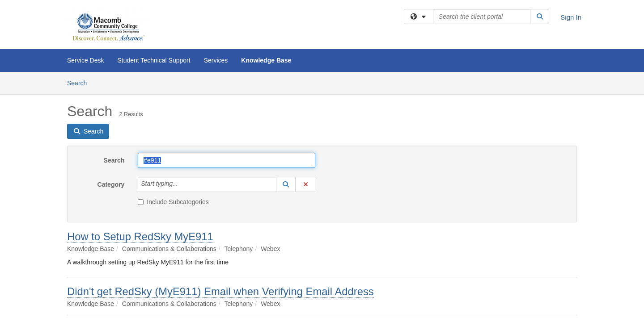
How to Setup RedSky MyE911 (140, 236)
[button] (286, 184)
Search (80, 82)
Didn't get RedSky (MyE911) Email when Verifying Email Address (220, 291)
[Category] (183, 184)
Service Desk (85, 60)
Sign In (571, 17)
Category (111, 184)
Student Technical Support (154, 60)
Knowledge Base (266, 60)
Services (216, 60)
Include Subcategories (173, 202)
